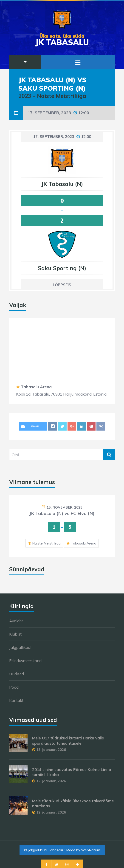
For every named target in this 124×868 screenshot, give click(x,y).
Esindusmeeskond (25, 661)
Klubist (15, 634)
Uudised (17, 674)
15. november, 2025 (65, 507)
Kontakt (16, 700)
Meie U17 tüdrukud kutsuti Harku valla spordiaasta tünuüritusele (68, 740)
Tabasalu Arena (36, 387)
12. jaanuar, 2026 (51, 781)
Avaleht (16, 621)
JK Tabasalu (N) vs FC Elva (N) (62, 513)
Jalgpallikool (20, 647)
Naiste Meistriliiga (46, 543)
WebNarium (91, 850)
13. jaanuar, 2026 (51, 750)
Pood (14, 687)
